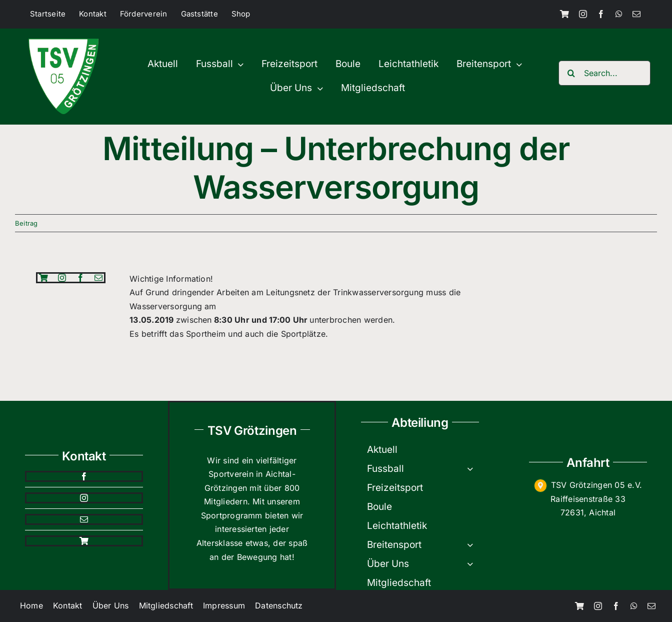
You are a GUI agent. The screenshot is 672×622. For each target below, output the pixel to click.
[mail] (636, 14)
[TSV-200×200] (63, 43)
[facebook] (601, 14)
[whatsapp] (619, 14)
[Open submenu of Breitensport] (473, 545)
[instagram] (583, 14)
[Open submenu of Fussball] (473, 469)
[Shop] (564, 14)
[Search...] (604, 73)
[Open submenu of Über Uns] (473, 564)
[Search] (571, 73)
